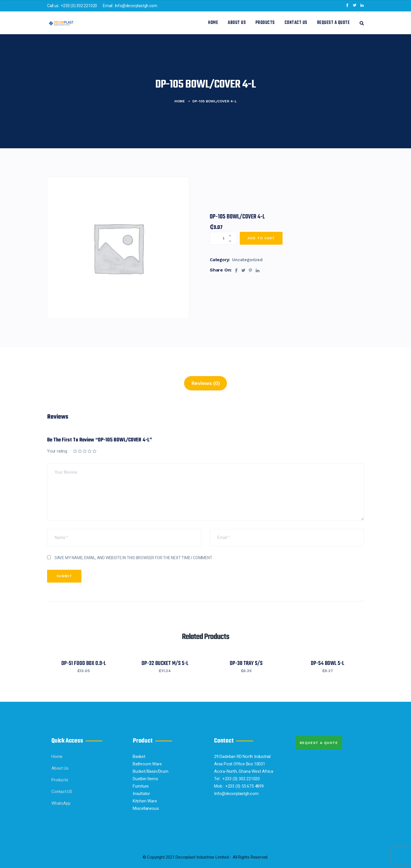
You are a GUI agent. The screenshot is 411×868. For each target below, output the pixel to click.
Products (265, 23)
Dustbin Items (145, 779)
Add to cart (261, 238)
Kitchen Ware (145, 801)
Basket (139, 757)
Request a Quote (334, 23)
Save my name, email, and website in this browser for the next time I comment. (134, 558)
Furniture (141, 786)
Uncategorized (247, 260)
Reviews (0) (206, 383)
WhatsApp (61, 803)
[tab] (206, 383)
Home (213, 23)
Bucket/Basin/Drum (151, 771)
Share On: (221, 270)
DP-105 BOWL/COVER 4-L (237, 217)
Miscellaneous (146, 808)
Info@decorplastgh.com (136, 6)
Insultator (141, 794)
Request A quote (319, 743)
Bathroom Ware (147, 764)
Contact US (296, 23)
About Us (237, 23)
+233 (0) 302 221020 (79, 6)
